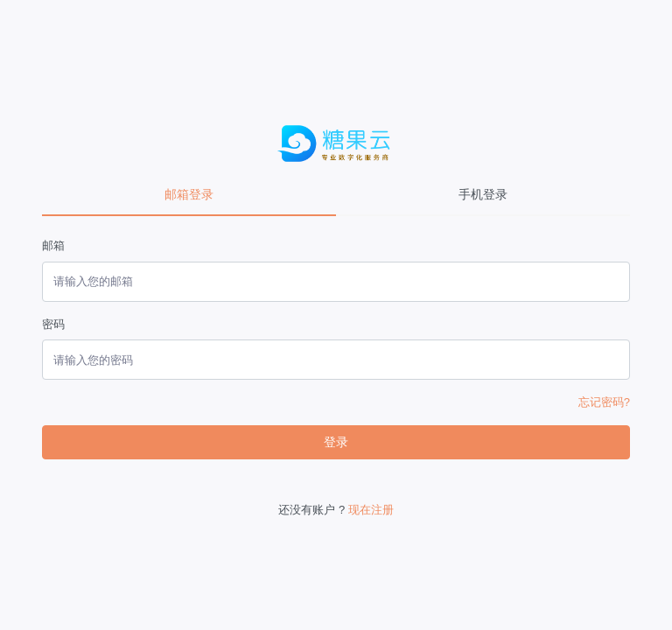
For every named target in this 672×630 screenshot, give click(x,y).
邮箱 (53, 245)
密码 (53, 324)
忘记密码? (604, 402)
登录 (336, 442)
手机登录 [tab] (483, 194)
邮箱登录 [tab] (189, 194)
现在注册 (371, 510)
